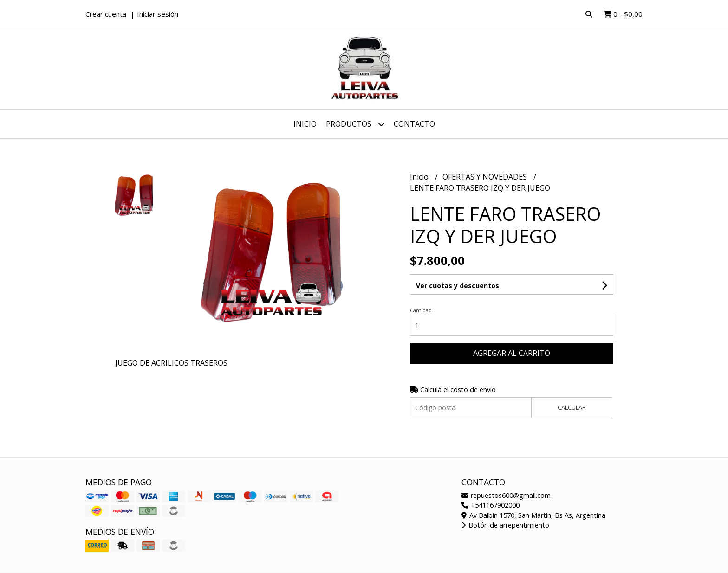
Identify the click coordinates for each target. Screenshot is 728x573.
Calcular (572, 407)
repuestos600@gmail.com (506, 495)
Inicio (305, 124)
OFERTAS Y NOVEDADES (486, 177)
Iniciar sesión (158, 14)
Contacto (414, 124)
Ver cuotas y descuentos (458, 286)
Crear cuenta (106, 14)
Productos (355, 124)
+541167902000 (491, 505)
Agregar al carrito (512, 353)
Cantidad (421, 310)
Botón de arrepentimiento (505, 525)
